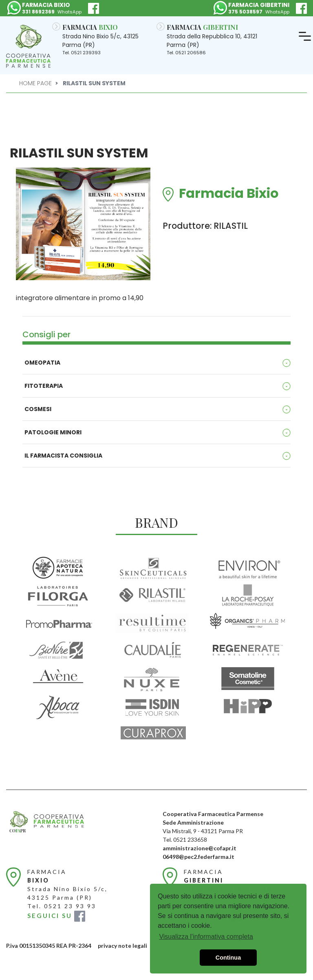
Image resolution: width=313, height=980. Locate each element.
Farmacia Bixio (229, 194)
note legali (133, 946)
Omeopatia (42, 363)
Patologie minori (53, 432)
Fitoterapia (44, 386)
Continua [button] (228, 958)
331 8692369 (38, 12)
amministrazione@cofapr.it (199, 848)
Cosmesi (38, 409)
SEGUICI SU (56, 916)
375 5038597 (245, 12)
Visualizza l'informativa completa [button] (206, 937)
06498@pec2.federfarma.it (198, 857)
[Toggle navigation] (305, 37)
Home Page (35, 83)
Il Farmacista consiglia (63, 456)
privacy (107, 946)
